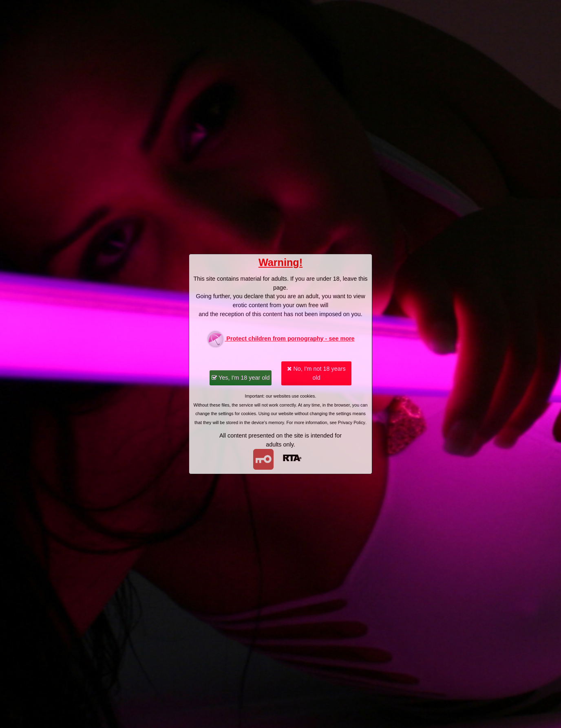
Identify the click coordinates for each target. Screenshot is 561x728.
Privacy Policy (352, 422)
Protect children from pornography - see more (280, 339)
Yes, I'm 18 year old (241, 378)
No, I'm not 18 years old (316, 373)
